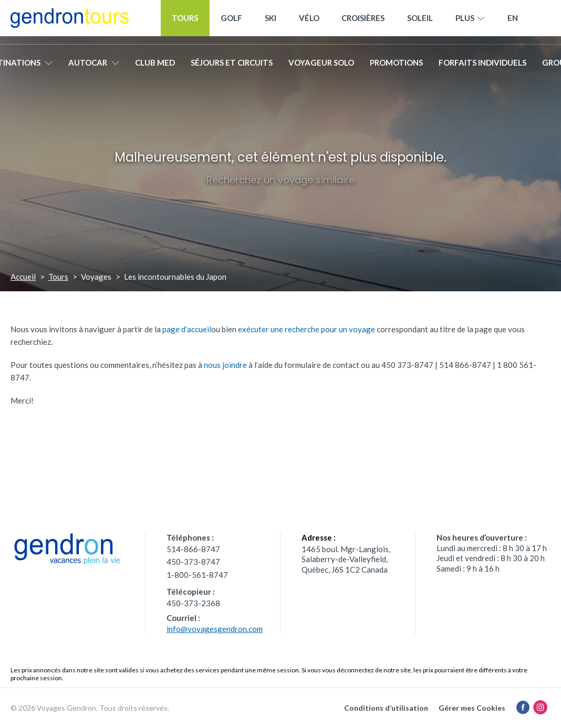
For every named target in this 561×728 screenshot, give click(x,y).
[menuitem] (512, 22)
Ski (271, 22)
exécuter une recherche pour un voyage (307, 329)
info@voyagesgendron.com (215, 629)
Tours (185, 22)
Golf (231, 22)
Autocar (94, 67)
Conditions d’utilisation (386, 708)
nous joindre (225, 365)
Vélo (309, 22)
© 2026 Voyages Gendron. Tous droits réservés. (90, 708)
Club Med (155, 67)
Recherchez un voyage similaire (280, 180)
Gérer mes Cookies (472, 708)
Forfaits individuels (482, 67)
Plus (470, 23)
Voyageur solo (321, 67)
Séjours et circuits (232, 67)
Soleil (420, 22)
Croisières (363, 22)
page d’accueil (187, 329)
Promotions (396, 67)
